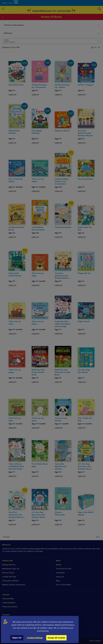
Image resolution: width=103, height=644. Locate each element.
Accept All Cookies (56, 638)
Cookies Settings (35, 638)
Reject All (17, 638)
